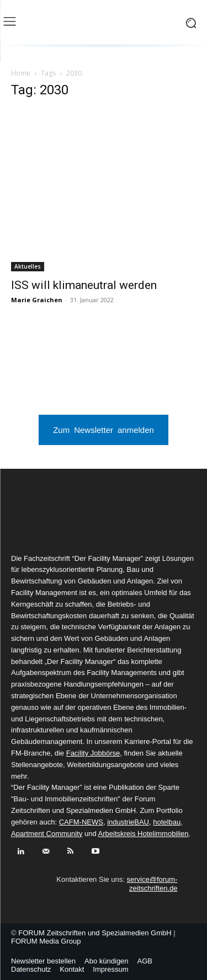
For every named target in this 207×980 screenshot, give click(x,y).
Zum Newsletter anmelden (104, 429)
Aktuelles (28, 266)
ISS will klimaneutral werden (84, 285)
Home (21, 73)
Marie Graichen (37, 300)
